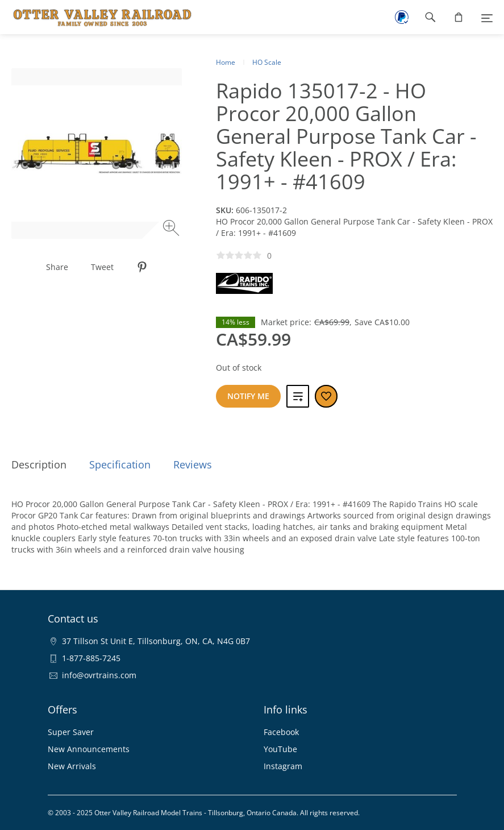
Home (226, 62)
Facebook (281, 732)
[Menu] (487, 17)
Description (39, 464)
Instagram (283, 766)
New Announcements (89, 749)
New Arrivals (72, 766)
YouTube (280, 749)
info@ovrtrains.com (99, 675)
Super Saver (71, 732)
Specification (120, 464)
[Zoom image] (172, 229)
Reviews (193, 464)
